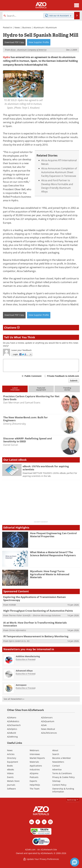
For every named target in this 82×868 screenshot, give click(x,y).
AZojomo (34, 773)
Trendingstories (67, 389)
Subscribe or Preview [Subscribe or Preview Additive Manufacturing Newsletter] (26, 659)
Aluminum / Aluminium (45, 27)
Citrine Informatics (17, 630)
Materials (34, 762)
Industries (35, 770)
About (55, 750)
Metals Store (13, 781)
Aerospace (21, 685)
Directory (12, 758)
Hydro (7, 57)
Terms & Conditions (62, 773)
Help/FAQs (35, 785)
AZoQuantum (48, 721)
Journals (11, 785)
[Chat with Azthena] (75, 862)
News (17, 27)
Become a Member (62, 758)
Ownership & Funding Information (63, 790)
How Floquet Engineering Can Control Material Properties (53, 535)
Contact (56, 766)
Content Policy (59, 785)
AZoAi (44, 725)
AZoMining (12, 737)
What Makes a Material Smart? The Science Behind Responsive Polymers (53, 554)
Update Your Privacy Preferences (41, 859)
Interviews (35, 754)
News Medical (48, 729)
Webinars (34, 750)
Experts (33, 781)
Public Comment (33, 376)
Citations (12, 328)
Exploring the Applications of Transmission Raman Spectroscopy (34, 598)
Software (11, 789)
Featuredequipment (41, 389)
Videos (10, 773)
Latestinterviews (15, 389)
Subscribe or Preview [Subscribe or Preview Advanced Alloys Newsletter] (26, 674)
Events (10, 777)
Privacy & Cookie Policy (63, 777)
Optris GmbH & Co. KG (19, 641)
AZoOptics (12, 729)
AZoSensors (47, 717)
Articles (11, 754)
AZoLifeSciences (49, 733)
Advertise (57, 770)
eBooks (11, 770)
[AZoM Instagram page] (50, 822)
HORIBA (12, 605)
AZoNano (12, 717)
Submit (74, 381)
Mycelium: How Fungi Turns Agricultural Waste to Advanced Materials (50, 574)
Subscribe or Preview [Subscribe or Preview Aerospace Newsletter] (26, 688)
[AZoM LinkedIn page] (32, 822)
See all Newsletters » (14, 699)
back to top (73, 800)
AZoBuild (12, 733)
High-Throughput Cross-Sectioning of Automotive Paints (38, 611)
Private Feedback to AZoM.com (63, 376)
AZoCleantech (14, 725)
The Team (35, 789)
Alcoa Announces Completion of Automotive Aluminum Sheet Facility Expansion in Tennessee (59, 172)
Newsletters (58, 762)
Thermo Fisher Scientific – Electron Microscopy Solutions (35, 615)
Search (56, 754)
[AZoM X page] (44, 822)
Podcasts (34, 777)
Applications (36, 766)
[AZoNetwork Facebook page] (38, 822)
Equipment (13, 762)
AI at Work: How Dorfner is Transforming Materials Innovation (35, 624)
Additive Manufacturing (28, 656)
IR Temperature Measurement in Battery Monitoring (36, 636)
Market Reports (37, 758)
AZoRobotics (13, 721)
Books (10, 766)
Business (27, 27)
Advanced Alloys (24, 671)
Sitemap (56, 781)
